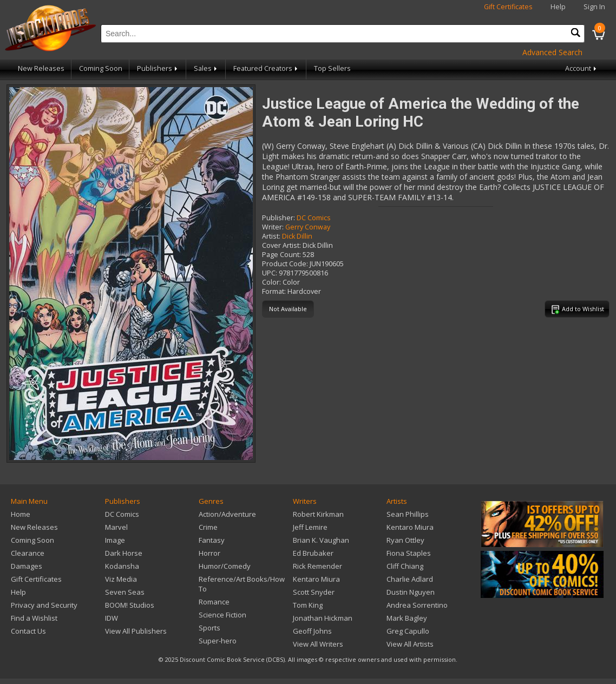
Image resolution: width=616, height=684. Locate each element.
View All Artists (410, 644)
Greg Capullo (408, 631)
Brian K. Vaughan (321, 540)
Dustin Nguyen (411, 592)
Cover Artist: (281, 245)
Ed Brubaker (313, 553)
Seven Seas (125, 592)
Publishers (158, 68)
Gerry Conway (308, 227)
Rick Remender (317, 566)
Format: (274, 291)
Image (115, 540)
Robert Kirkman (318, 514)
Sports (209, 628)
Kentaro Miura (316, 579)
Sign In (594, 7)
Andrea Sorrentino (417, 605)
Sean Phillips (408, 514)
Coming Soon (101, 68)
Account (582, 68)
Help (558, 7)
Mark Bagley (407, 618)
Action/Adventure (227, 514)
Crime (208, 527)
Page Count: (281, 255)
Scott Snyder (314, 592)
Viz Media (121, 579)
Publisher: (278, 218)
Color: (271, 282)
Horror (209, 553)
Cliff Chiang (405, 566)
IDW (112, 618)
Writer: (273, 227)
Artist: (271, 236)
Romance (214, 602)
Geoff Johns (312, 631)
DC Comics (314, 218)
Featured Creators (266, 68)
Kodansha (122, 566)
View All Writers (318, 644)
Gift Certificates (508, 7)
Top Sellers (332, 68)
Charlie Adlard (410, 579)
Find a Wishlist (34, 618)
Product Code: (285, 264)
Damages (27, 566)
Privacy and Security (44, 605)
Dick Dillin (297, 236)
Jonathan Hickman (323, 618)
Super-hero (218, 641)
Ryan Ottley (405, 540)
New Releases (41, 68)
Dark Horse (124, 553)
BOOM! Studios (130, 605)
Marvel (116, 527)
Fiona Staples (409, 553)
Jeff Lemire (310, 527)
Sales (206, 68)
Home (21, 514)
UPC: (270, 273)
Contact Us (28, 631)
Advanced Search (552, 52)
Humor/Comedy (225, 566)
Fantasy (212, 540)
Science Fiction (222, 615)
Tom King (308, 605)
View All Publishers (136, 631)
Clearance (28, 553)
